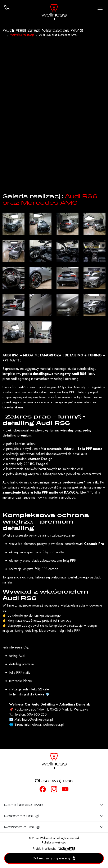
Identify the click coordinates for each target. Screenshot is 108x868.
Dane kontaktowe (23, 805)
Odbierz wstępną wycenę (54, 858)
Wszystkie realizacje (22, 35)
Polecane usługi (22, 816)
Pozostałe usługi (22, 827)
